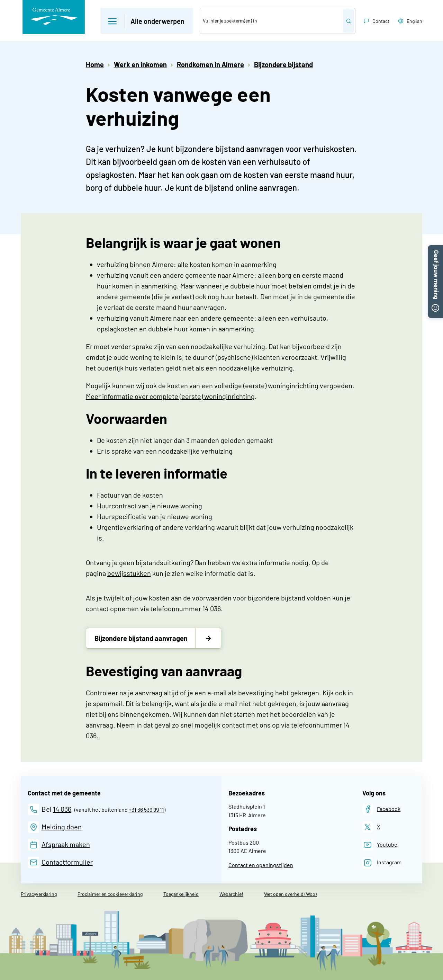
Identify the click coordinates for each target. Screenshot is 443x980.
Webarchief (231, 894)
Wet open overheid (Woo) (290, 894)
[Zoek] (272, 21)
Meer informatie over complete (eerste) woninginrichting (170, 396)
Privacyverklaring (39, 894)
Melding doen (62, 827)
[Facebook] (382, 809)
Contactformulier (67, 862)
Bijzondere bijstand (283, 64)
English (409, 21)
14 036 (62, 809)
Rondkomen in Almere (210, 64)
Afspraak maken (66, 844)
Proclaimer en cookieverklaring (110, 894)
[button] (435, 249)
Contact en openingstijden (261, 865)
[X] (371, 827)
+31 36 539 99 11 (146, 809)
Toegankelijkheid (181, 894)
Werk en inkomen (140, 64)
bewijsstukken (129, 573)
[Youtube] (380, 845)
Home (95, 64)
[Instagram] (382, 863)
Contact (376, 21)
